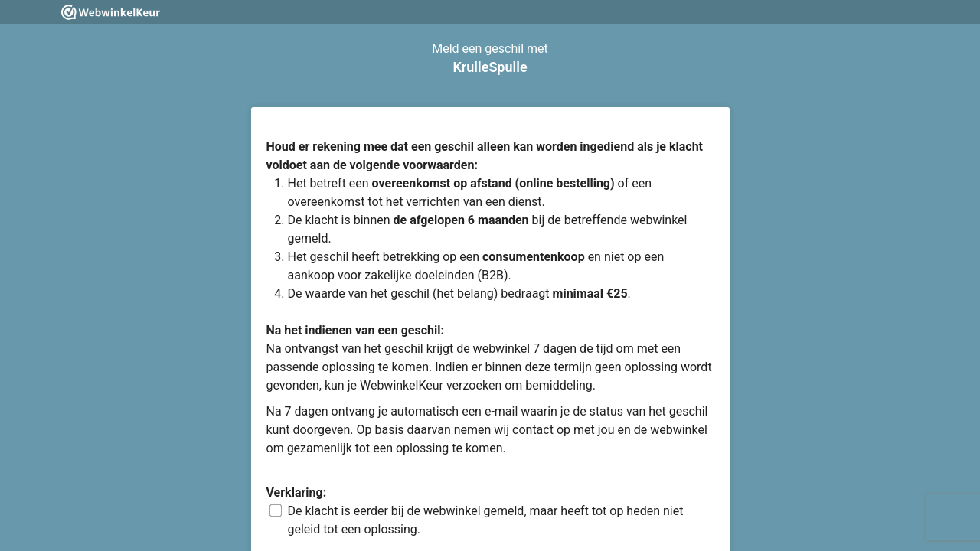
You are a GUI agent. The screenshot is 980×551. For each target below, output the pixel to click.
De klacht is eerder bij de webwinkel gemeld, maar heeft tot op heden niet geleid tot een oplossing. (486, 520)
